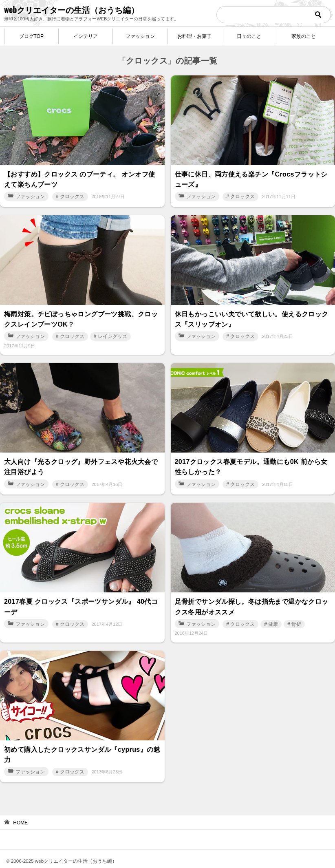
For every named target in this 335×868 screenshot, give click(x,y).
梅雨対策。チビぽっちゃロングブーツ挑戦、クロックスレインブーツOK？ (81, 315)
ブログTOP (31, 36)
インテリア (86, 36)
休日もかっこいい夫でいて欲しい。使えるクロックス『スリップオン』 (252, 315)
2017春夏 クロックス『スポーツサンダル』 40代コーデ (81, 598)
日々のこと (249, 36)
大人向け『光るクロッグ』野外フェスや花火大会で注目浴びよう (81, 461)
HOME (20, 811)
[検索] (274, 15)
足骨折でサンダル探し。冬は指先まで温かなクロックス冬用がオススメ (252, 598)
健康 (273, 614)
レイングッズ (112, 331)
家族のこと (304, 36)
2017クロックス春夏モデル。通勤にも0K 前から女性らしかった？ (251, 461)
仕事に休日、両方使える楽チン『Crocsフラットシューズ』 (251, 178)
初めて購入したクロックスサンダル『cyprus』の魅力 (82, 743)
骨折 (296, 614)
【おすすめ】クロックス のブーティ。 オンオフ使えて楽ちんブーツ (80, 178)
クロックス (72, 194)
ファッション (140, 36)
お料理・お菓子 (194, 36)
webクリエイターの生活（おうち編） (72, 9)
